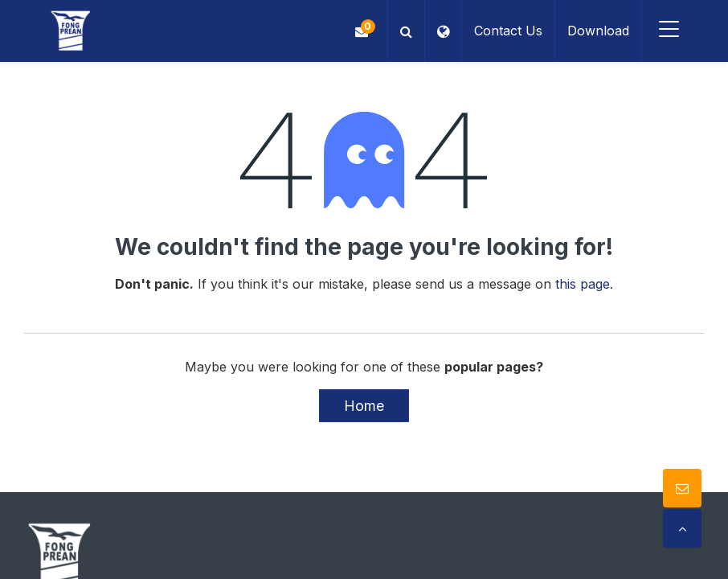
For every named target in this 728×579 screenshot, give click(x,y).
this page (583, 284)
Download (598, 31)
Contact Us (508, 31)
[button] (406, 31)
